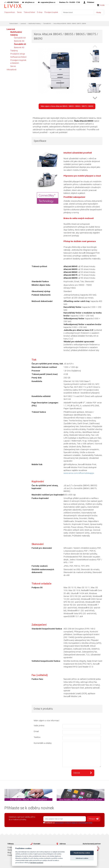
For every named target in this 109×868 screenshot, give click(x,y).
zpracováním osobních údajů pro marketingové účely (73, 821)
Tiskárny (14, 50)
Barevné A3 (19, 46)
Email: (36, 730)
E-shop (40, 16)
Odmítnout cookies (82, 858)
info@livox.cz (30, 2)
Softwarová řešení (18, 56)
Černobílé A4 (20, 37)
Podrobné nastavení (36, 863)
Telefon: (37, 736)
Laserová (23, 23)
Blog (9, 851)
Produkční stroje (18, 53)
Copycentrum (10, 16)
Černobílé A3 (47, 23)
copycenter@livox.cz (48, 2)
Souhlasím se (67, 821)
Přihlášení (91, 2)
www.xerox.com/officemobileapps (79, 472)
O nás (10, 846)
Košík (102, 9)
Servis (19, 16)
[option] (94, 55)
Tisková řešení (29, 16)
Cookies (11, 853)
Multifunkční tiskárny (35, 23)
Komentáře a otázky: (43, 742)
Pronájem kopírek (51, 16)
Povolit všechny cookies (82, 853)
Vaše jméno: (39, 725)
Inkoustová (11, 69)
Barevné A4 (19, 40)
